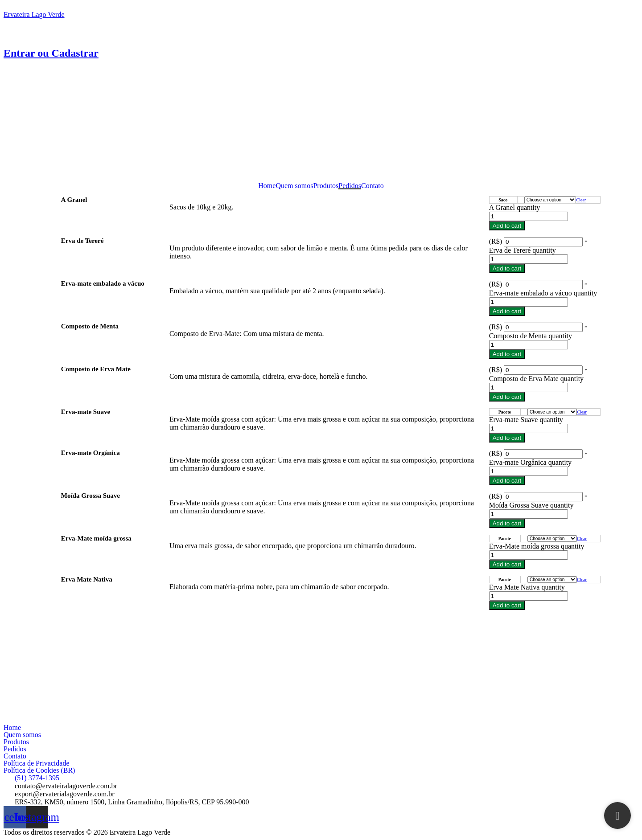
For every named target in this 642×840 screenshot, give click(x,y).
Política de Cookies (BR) (39, 770)
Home (267, 186)
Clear (581, 200)
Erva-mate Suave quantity (526, 420)
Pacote (505, 412)
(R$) (496, 241)
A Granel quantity (515, 207)
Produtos (326, 186)
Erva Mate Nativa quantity (527, 587)
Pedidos (350, 186)
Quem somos (294, 186)
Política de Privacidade (37, 763)
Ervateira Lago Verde (34, 14)
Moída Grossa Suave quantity (531, 505)
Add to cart (507, 226)
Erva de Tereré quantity (523, 250)
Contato (372, 186)
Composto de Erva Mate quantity (536, 379)
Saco (503, 200)
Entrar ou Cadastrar (51, 53)
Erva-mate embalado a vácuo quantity (543, 293)
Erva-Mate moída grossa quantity (537, 546)
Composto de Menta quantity (531, 336)
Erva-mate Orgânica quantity (530, 462)
